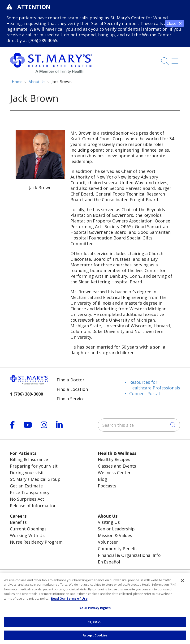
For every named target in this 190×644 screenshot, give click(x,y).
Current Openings (28, 529)
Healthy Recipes (114, 459)
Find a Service (71, 399)
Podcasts (107, 486)
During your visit (27, 473)
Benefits (18, 522)
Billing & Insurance (29, 459)
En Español (109, 562)
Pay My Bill (142, 576)
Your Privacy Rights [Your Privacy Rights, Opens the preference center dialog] (95, 612)
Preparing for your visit (34, 466)
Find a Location (72, 389)
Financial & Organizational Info (129, 555)
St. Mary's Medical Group (35, 479)
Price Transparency (30, 492)
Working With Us (27, 535)
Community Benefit (118, 549)
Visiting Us (109, 522)
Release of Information (33, 506)
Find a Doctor (71, 380)
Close (175, 23)
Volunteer (108, 542)
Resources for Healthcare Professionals (155, 385)
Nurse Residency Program (36, 542)
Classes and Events (117, 466)
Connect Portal (145, 393)
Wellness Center (114, 473)
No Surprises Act (27, 499)
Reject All (95, 626)
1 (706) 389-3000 (26, 394)
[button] (176, 59)
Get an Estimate (26, 486)
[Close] (182, 584)
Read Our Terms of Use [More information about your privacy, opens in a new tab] (69, 602)
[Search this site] (139, 425)
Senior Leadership (116, 529)
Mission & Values (115, 535)
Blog (102, 479)
